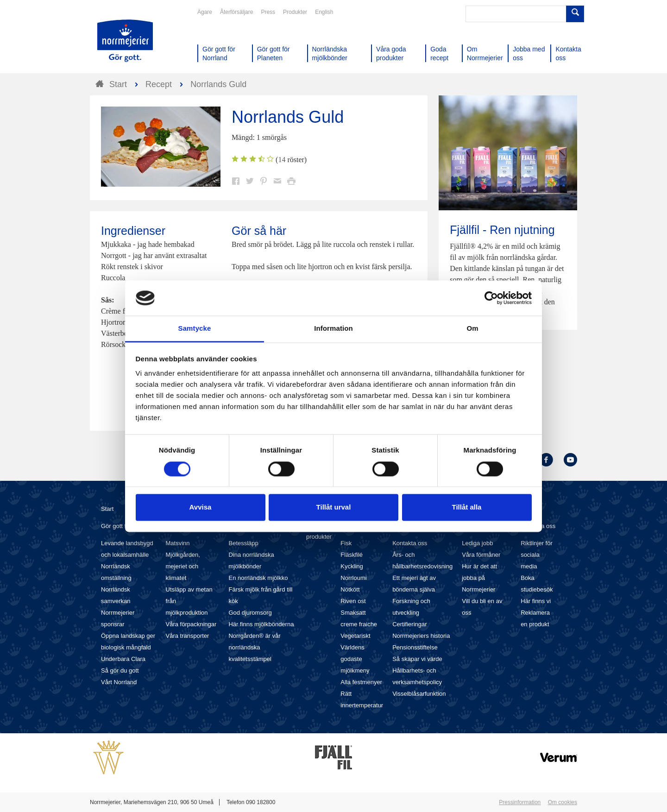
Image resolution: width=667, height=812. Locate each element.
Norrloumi (353, 578)
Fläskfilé (352, 555)
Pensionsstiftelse (415, 647)
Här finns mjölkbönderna (261, 624)
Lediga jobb (477, 543)
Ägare (205, 12)
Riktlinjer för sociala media (537, 555)
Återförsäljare (236, 12)
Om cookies (563, 802)
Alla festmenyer (361, 682)
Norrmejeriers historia (421, 636)
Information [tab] (333, 329)
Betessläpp (243, 543)
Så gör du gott (120, 670)
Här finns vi (536, 601)
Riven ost (353, 601)
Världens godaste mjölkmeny (355, 659)
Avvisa (201, 507)
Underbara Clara (123, 659)
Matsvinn (178, 543)
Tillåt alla (467, 507)
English (324, 12)
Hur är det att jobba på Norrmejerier (479, 578)
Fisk (346, 543)
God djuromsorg (250, 613)
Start (107, 509)
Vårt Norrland (119, 682)
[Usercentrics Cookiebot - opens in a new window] (491, 298)
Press (268, 12)
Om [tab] (472, 329)
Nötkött (350, 589)
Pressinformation (520, 802)
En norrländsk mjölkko (258, 578)
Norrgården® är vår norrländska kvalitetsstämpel (254, 647)
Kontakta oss (410, 543)
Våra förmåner (481, 555)
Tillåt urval (334, 507)
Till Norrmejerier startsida (125, 41)
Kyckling (352, 566)
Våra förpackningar (191, 624)
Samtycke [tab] (195, 329)
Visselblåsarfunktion (419, 694)
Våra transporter (188, 636)
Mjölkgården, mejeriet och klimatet (183, 566)
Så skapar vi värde (417, 659)
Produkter (295, 12)
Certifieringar (409, 624)
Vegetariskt (355, 636)
